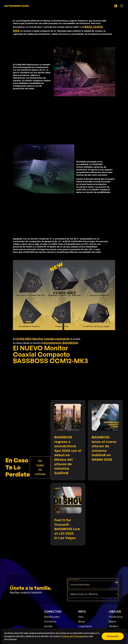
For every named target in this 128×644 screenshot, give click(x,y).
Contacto (50, 621)
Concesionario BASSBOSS (60, 343)
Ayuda (48, 626)
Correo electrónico (73, 579)
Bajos (113, 621)
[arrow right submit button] (116, 582)
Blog (81, 621)
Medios (114, 626)
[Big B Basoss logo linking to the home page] (22, 619)
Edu (81, 617)
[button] (116, 6)
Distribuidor (52, 617)
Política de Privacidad (73, 636)
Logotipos (85, 626)
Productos (116, 617)
